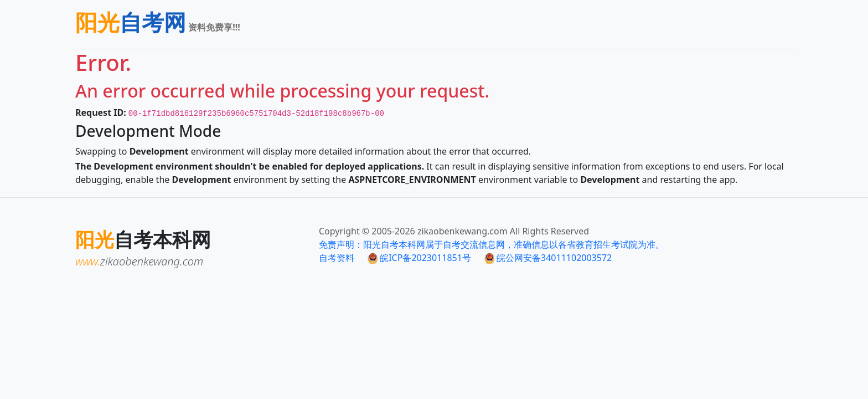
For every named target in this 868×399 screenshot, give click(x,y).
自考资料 (337, 258)
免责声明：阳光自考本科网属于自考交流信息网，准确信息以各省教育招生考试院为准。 (492, 244)
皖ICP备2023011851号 (419, 258)
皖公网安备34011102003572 (548, 258)
